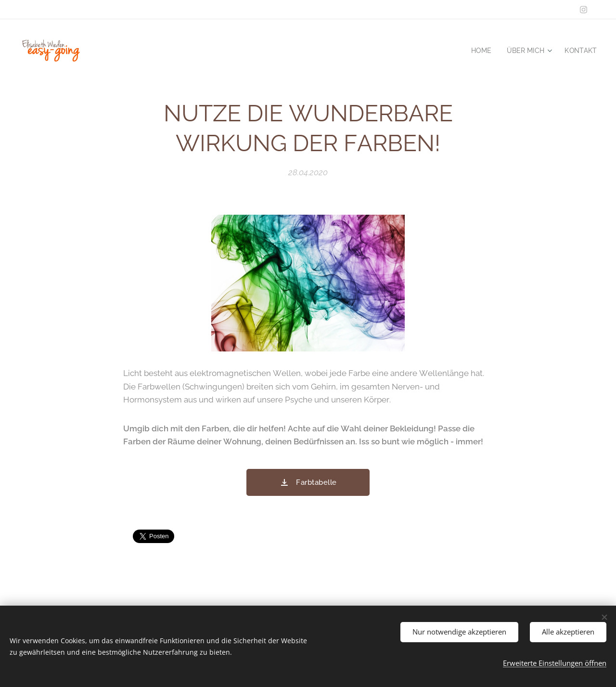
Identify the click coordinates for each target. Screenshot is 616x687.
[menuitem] (479, 51)
